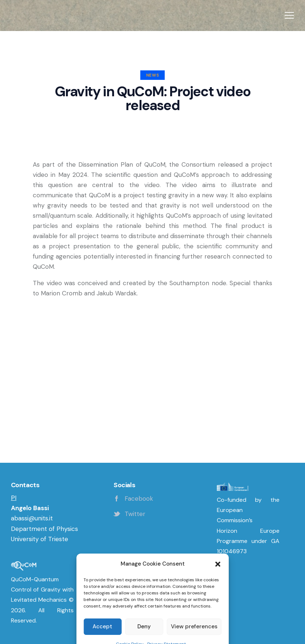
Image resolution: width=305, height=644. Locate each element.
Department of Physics (44, 529)
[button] (289, 16)
